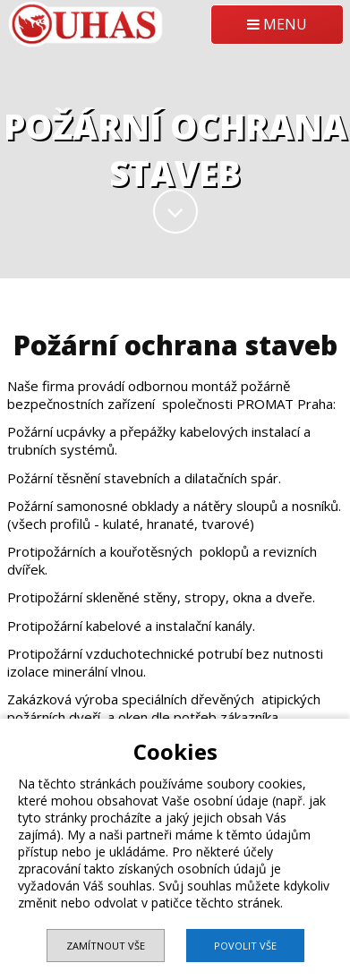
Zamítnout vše (106, 946)
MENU (277, 24)
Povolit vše (245, 946)
